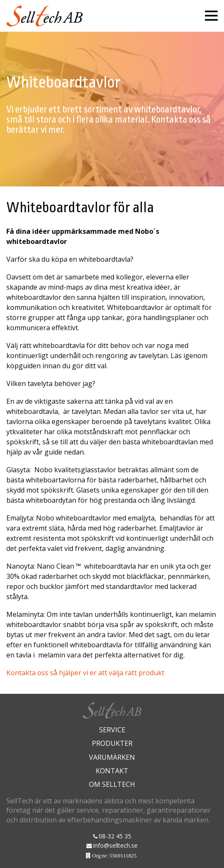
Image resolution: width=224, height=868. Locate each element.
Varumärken (112, 757)
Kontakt (112, 771)
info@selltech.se (115, 845)
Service (112, 730)
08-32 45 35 (115, 836)
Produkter (112, 743)
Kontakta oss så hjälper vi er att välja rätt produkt (85, 673)
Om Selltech (112, 784)
